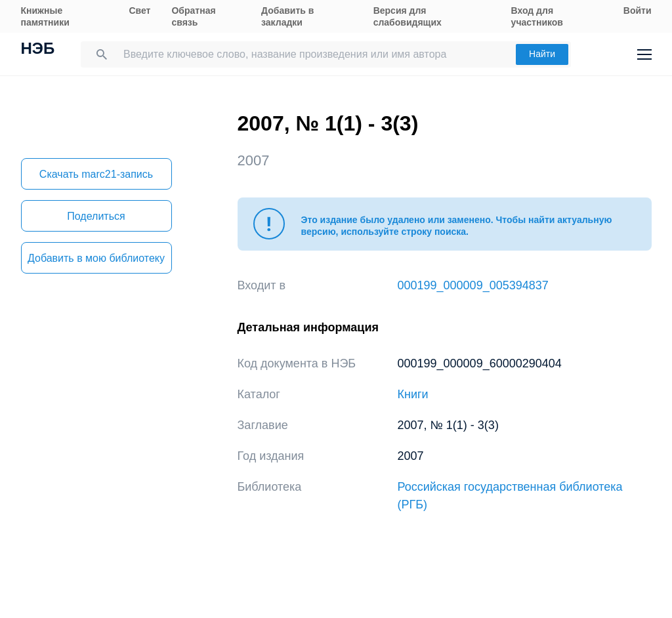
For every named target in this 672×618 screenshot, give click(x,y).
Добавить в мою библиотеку (96, 258)
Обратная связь (193, 16)
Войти (638, 10)
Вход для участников (537, 16)
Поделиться (96, 216)
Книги (413, 394)
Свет (139, 10)
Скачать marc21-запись (96, 174)
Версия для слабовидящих (408, 16)
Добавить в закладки (287, 16)
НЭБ (38, 50)
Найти (542, 54)
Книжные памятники (45, 16)
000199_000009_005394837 (473, 285)
